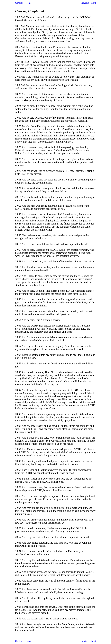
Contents (19, 3)
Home (29, 3)
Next (94, 3)
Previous (85, 3)
